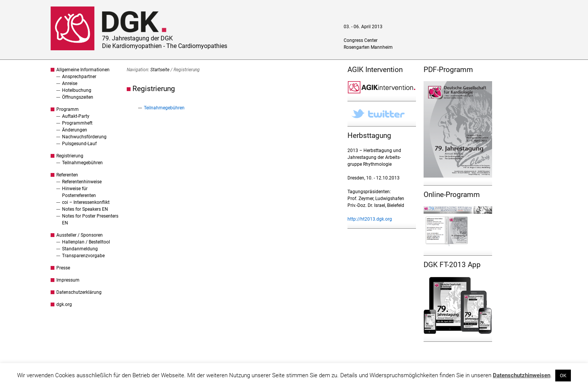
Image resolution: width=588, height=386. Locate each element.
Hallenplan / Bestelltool (86, 242)
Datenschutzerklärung (79, 292)
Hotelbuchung (77, 90)
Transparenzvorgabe (83, 256)
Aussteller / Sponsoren (80, 235)
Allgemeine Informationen (83, 70)
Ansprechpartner (79, 77)
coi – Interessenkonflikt (86, 202)
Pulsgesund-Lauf (79, 144)
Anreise (70, 83)
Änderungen (75, 130)
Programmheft (77, 123)
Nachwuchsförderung (84, 137)
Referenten (67, 175)
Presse (63, 268)
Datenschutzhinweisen (522, 375)
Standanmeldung (80, 249)
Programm (68, 109)
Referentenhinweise (82, 182)
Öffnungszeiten (78, 97)
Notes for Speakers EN (85, 209)
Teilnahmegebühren (82, 163)
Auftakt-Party (76, 116)
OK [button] (563, 376)
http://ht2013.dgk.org (370, 219)
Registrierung (70, 156)
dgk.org (64, 304)
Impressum (68, 280)
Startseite (160, 70)
